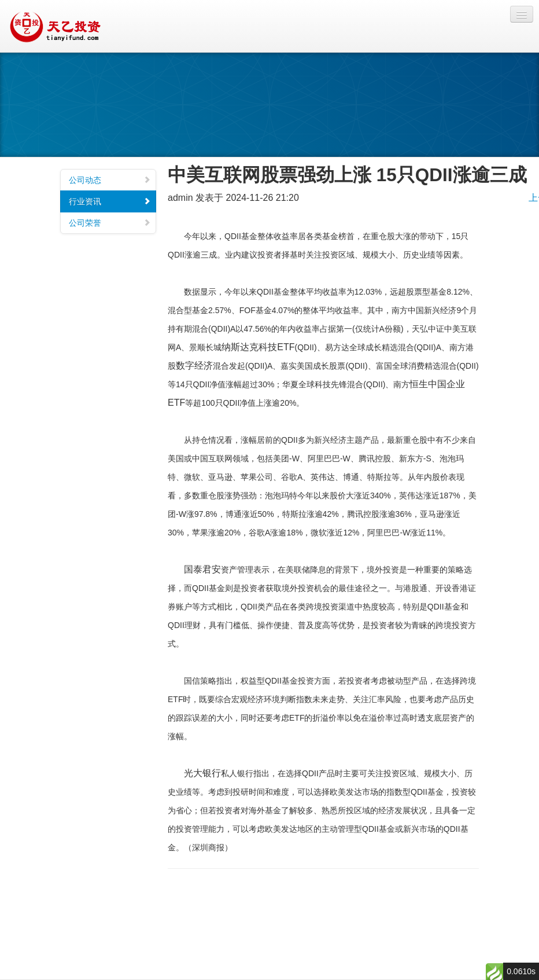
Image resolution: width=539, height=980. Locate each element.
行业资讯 (110, 201)
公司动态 (110, 180)
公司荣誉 (110, 223)
